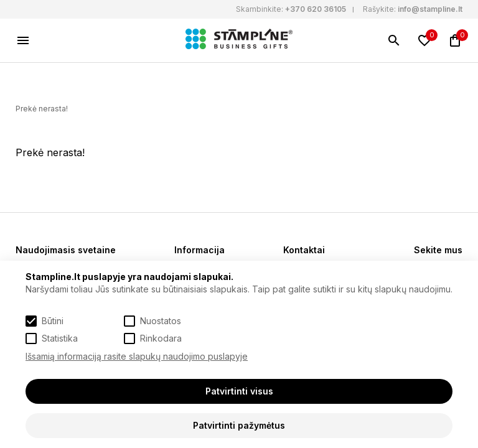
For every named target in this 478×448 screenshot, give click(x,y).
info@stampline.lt (430, 9)
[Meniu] (23, 40)
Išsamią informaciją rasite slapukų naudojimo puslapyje (137, 356)
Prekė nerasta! (42, 109)
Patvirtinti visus (239, 391)
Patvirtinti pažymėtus (239, 425)
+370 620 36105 (316, 9)
